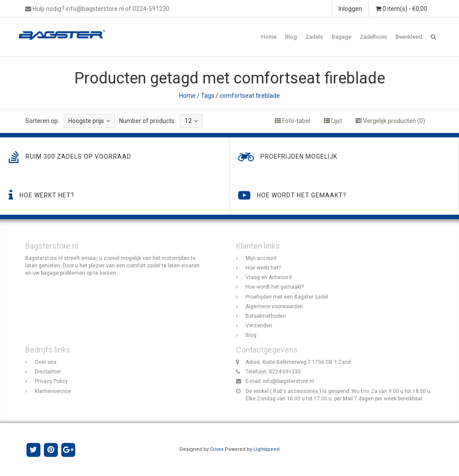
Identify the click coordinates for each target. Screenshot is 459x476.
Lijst (333, 121)
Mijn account (261, 258)
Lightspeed (266, 449)
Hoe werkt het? (263, 268)
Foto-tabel (293, 121)
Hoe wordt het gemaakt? (275, 287)
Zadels (314, 37)
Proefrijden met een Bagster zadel (287, 297)
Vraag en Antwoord (269, 278)
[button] (433, 37)
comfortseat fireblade (250, 96)
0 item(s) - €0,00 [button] (401, 9)
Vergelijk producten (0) (390, 121)
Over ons (46, 362)
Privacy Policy (51, 382)
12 (191, 121)
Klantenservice (53, 391)
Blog (291, 37)
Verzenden (259, 326)
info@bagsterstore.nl (288, 382)
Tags (208, 96)
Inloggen (350, 9)
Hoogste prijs (89, 121)
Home (269, 37)
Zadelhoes (373, 37)
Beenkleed (409, 37)
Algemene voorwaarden (274, 306)
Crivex (217, 449)
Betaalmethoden (266, 316)
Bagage (341, 37)
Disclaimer (48, 372)
